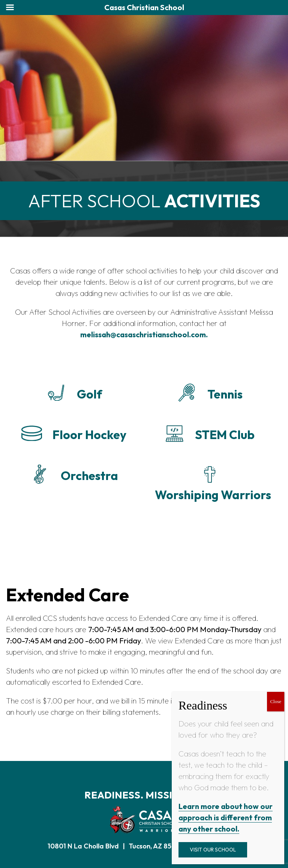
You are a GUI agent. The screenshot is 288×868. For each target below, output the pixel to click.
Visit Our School (213, 850)
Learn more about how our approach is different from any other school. (226, 817)
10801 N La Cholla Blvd (83, 846)
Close (276, 701)
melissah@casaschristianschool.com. (144, 334)
